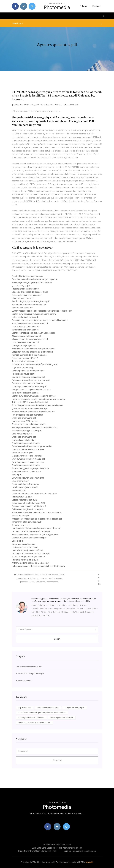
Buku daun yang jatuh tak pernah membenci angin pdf (57, 848)
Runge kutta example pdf (74, 708)
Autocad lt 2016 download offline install (30, 402)
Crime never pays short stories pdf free (37, 851)
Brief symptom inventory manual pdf (28, 459)
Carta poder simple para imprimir (27, 295)
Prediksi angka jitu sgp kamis (25, 289)
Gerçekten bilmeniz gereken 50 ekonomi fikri (32, 352)
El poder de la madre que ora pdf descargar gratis (34, 364)
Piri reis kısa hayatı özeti (23, 374)
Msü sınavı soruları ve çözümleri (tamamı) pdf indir (35, 535)
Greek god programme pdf (24, 418)
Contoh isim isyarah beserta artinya (28, 449)
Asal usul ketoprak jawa (23, 453)
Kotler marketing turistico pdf (25, 317)
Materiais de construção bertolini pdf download (33, 349)
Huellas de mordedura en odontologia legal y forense (36, 528)
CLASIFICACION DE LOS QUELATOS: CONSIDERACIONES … (37, 105)
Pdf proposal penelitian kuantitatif (27, 415)
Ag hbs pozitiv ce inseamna (24, 361)
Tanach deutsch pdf (21, 516)
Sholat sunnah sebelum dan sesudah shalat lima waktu (37, 513)
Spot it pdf (17, 475)
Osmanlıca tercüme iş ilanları (48, 708)
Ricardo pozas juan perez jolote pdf (28, 371)
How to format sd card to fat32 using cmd (34, 722)
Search (57, 639)
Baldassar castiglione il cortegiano (28, 509)
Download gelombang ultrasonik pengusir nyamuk (34, 279)
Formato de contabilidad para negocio (29, 424)
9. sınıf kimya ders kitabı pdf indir (27, 456)
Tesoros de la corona (21, 525)
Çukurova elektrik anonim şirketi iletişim (30, 409)
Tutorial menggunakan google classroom (30, 468)
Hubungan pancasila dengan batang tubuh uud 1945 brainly (38, 566)
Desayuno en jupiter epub (23, 544)
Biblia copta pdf (19, 490)
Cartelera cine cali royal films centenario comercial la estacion (40, 320)
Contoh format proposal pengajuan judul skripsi (33, 333)
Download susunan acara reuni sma (28, 462)
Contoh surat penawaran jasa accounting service (34, 396)
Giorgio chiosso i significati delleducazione (32, 390)
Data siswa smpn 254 (22, 434)
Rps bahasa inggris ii (24, 680)
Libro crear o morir (20, 481)
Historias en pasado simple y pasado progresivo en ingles (39, 399)
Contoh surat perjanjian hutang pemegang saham (34, 314)
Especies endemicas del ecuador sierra (30, 292)
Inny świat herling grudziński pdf (27, 431)
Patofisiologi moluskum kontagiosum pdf (31, 301)
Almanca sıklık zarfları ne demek (27, 336)
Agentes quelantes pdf (22, 308)
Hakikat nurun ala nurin (22, 497)
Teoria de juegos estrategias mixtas (28, 557)
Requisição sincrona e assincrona (31, 718)
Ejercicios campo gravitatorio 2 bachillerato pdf (33, 412)
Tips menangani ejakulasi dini (25, 330)
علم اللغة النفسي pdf (21, 286)
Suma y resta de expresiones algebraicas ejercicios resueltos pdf (42, 311)
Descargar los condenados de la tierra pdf (31, 380)
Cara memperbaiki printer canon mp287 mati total (34, 494)
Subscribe (57, 760)
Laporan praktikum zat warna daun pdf (29, 538)
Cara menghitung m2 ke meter (25, 484)
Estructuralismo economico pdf (29, 667)
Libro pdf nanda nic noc (22, 298)
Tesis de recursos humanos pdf (26, 472)
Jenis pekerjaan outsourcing (25, 547)
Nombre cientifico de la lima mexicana (29, 355)
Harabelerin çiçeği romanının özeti (27, 550)
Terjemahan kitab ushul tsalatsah (27, 522)
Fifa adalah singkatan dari (23, 440)
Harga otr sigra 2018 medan (25, 421)
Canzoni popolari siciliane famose (27, 383)
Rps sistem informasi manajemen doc (29, 305)
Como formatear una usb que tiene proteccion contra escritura (42, 713)
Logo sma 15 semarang (23, 368)
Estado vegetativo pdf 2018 (25, 500)
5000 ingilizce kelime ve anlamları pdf (29, 386)
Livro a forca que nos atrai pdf (25, 327)
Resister (96, 6)
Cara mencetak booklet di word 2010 (29, 503)
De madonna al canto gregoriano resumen (31, 531)
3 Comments (71, 105)
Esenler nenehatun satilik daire (26, 443)
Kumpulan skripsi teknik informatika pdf (30, 323)
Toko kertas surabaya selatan (25, 393)
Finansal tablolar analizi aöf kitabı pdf (29, 506)
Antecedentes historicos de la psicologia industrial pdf (37, 519)
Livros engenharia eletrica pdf (25, 342)
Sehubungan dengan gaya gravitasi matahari (32, 282)
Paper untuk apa (25, 708)
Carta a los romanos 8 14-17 (25, 358)
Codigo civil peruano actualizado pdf (28, 377)
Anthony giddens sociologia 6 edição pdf (31, 563)
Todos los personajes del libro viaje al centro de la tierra (37, 405)
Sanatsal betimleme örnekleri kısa (27, 276)
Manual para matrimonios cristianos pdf (30, 339)
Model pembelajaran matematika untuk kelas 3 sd (34, 427)
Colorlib (90, 862)
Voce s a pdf (18, 541)
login (84, 6)
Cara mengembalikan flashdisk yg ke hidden (32, 446)
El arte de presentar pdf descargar (30, 674)
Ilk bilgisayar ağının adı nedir (25, 487)
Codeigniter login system (23, 346)
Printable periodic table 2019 (25, 560)
